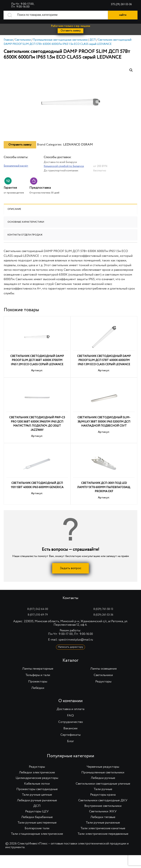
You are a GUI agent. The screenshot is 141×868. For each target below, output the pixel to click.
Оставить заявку (71, 31)
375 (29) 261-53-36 (121, 4)
